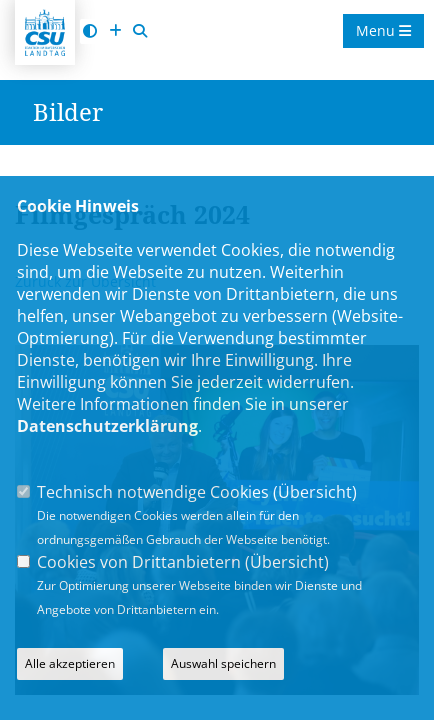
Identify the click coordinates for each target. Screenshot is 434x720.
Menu (383, 30)
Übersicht (315, 492)
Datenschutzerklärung (107, 426)
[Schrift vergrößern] (115, 31)
